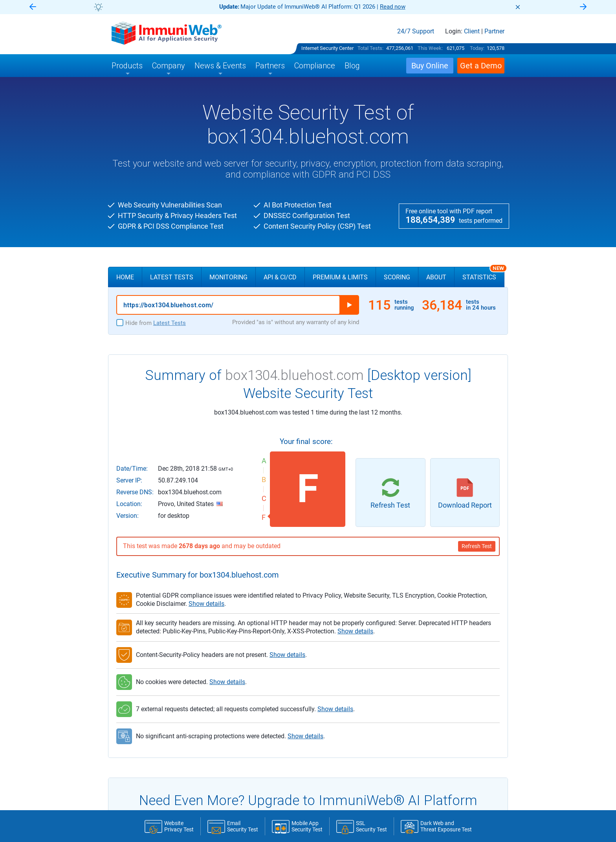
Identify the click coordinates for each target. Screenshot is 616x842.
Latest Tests (172, 277)
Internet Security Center (327, 48)
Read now (393, 7)
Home (125, 277)
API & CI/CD (280, 277)
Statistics (483, 274)
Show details (206, 604)
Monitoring (228, 277)
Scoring (397, 277)
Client (472, 31)
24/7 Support (416, 31)
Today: (477, 48)
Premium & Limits (340, 277)
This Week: (430, 48)
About (436, 277)
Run (349, 305)
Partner (494, 31)
